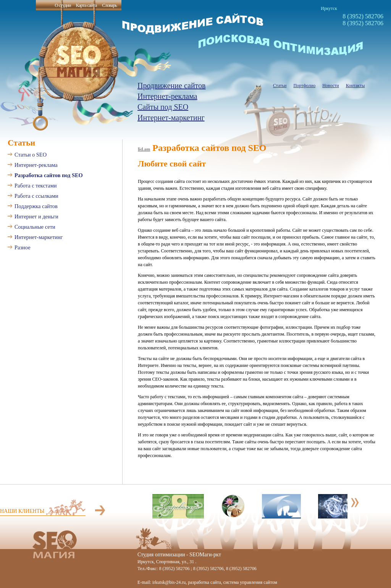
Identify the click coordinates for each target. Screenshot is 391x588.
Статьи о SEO (31, 155)
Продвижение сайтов (172, 86)
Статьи (280, 86)
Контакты (355, 86)
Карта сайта (86, 5)
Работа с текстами (36, 186)
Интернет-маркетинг (171, 118)
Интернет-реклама (167, 96)
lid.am (144, 149)
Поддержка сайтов (36, 206)
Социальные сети (35, 227)
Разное (23, 247)
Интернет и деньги (36, 216)
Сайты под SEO (163, 107)
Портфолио (304, 86)
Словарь (109, 5)
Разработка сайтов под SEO (49, 175)
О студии (63, 5)
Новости (331, 86)
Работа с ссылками (36, 196)
